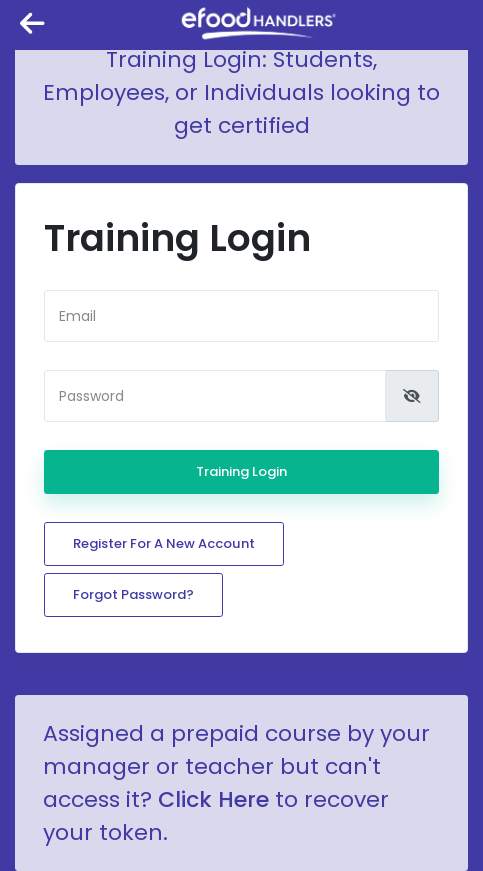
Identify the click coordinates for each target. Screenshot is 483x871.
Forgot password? (133, 594)
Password (91, 396)
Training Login (241, 471)
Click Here (213, 799)
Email (77, 316)
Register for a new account (164, 543)
